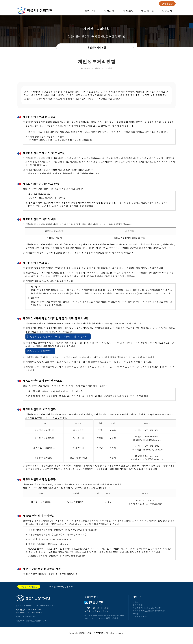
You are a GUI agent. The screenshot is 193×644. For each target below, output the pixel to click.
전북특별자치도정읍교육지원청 (147, 611)
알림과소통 (148, 12)
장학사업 (109, 12)
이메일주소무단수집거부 (61, 589)
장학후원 (128, 12)
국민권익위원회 (140, 619)
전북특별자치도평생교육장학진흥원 (149, 614)
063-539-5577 (35, 612)
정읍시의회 (138, 608)
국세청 (136, 616)
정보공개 (167, 12)
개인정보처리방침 (29, 589)
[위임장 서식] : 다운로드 (39, 354)
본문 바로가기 (0, 0)
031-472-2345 (35, 615)
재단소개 (90, 12)
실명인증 (167, 4)
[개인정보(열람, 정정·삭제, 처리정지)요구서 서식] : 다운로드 (57, 339)
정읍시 (136, 605)
